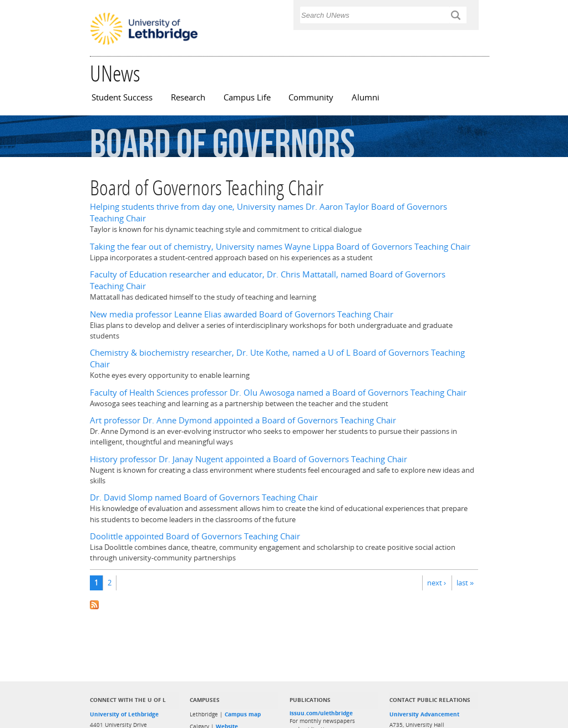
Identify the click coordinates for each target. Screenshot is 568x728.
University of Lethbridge (124, 714)
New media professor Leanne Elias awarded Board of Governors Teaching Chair (242, 314)
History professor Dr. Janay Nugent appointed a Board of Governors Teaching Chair (248, 459)
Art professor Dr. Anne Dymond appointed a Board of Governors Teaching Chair (243, 420)
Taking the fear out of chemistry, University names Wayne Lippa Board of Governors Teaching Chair (280, 247)
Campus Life (247, 97)
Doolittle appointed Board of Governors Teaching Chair (195, 536)
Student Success (122, 97)
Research (188, 97)
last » (465, 583)
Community (311, 97)
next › (437, 583)
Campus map (243, 714)
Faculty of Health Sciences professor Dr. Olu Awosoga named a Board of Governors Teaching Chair (278, 393)
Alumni (366, 97)
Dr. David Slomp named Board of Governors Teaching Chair (204, 497)
